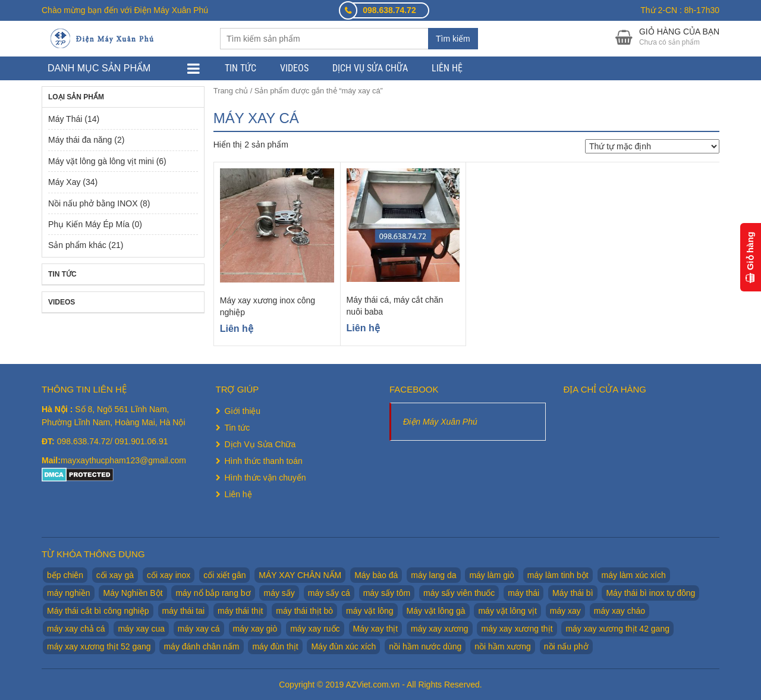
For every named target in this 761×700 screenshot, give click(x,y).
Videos (294, 68)
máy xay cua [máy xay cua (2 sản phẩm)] (141, 629)
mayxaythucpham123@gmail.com (123, 460)
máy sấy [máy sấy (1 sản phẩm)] (279, 593)
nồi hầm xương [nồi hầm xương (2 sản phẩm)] (503, 646)
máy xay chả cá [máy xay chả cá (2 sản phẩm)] (76, 629)
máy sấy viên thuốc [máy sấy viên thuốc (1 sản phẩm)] (459, 593)
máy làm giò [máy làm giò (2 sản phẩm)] (491, 575)
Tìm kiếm (453, 39)
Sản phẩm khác (77, 245)
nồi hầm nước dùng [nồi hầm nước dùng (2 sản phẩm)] (425, 646)
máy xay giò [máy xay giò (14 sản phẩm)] (255, 629)
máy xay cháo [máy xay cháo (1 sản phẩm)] (620, 611)
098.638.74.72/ (86, 441)
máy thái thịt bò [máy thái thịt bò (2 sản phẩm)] (304, 611)
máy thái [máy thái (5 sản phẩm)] (523, 593)
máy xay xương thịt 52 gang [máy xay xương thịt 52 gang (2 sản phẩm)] (99, 646)
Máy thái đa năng (80, 140)
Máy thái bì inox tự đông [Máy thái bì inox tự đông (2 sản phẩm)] (650, 593)
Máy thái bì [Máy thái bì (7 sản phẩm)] (573, 593)
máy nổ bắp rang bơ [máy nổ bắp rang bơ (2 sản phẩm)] (213, 593)
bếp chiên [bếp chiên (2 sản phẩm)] (65, 575)
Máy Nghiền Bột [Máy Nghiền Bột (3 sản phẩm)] (133, 593)
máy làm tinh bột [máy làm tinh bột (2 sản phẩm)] (558, 575)
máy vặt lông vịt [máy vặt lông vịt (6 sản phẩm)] (507, 611)
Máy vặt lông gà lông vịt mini (101, 161)
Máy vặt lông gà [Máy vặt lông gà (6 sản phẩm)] (436, 611)
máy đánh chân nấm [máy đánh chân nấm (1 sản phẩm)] (201, 646)
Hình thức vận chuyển (265, 478)
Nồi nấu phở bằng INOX (93, 203)
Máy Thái (65, 119)
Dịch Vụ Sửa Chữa (370, 68)
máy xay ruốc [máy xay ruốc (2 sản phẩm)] (315, 629)
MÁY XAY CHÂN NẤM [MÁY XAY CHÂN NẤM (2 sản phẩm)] (300, 575)
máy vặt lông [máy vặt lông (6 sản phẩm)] (370, 611)
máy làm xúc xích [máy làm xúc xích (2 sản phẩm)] (634, 575)
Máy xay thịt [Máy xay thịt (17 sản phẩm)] (376, 629)
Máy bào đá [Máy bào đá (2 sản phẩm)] (376, 575)
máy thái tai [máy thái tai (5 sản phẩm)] (184, 611)
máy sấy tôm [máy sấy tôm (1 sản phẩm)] (387, 593)
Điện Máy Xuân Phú (440, 422)
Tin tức (240, 68)
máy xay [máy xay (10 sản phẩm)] (565, 611)
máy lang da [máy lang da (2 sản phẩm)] (433, 575)
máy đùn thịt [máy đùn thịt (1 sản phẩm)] (275, 646)
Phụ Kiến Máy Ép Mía (89, 224)
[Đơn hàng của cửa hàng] (652, 146)
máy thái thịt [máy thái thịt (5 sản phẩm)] (240, 611)
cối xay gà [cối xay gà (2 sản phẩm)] (115, 575)
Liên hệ (447, 68)
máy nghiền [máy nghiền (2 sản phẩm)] (69, 593)
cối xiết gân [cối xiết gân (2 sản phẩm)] (224, 575)
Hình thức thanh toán (264, 461)
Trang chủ (231, 91)
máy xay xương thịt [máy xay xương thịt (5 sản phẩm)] (517, 629)
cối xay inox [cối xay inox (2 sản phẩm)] (169, 575)
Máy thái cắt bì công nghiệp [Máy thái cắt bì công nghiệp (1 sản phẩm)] (98, 611)
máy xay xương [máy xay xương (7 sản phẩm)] (440, 629)
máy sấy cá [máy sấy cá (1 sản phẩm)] (329, 593)
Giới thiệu (243, 411)
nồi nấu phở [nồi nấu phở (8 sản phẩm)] (566, 646)
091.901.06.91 (141, 441)
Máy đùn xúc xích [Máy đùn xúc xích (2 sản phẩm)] (343, 646)
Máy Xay (64, 182)
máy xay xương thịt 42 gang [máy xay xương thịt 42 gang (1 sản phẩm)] (617, 629)
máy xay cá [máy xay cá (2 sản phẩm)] (199, 629)
